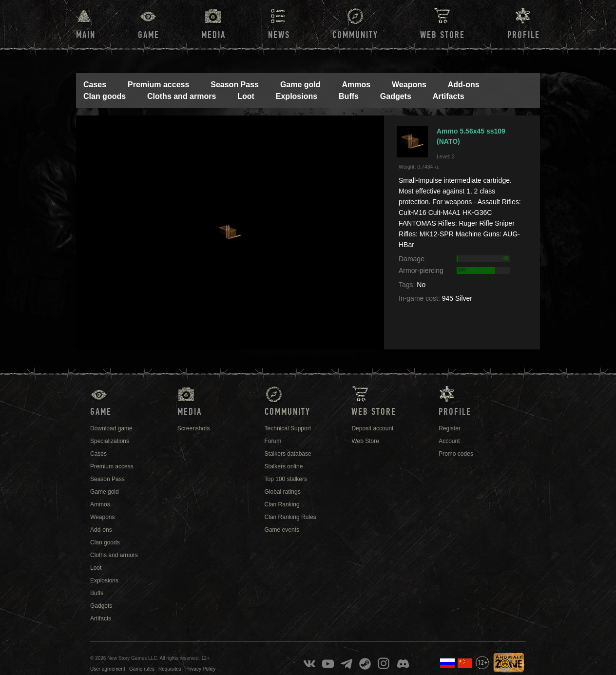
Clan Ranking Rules (290, 517)
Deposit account (372, 428)
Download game (111, 428)
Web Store (443, 35)
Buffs (349, 96)
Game (149, 35)
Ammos (356, 85)
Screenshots (194, 428)
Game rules (142, 669)
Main (86, 35)
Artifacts (449, 96)
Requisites (170, 669)
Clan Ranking (282, 504)
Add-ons (464, 85)
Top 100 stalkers (286, 479)
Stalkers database (288, 454)
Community (355, 35)
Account (449, 441)
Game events (282, 530)
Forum (273, 441)
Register (450, 428)
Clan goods (105, 96)
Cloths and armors (182, 96)
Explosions (297, 96)
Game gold (300, 85)
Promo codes (456, 454)
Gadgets (396, 96)
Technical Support (288, 428)
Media (213, 35)
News (279, 35)
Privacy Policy (200, 669)
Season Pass (235, 85)
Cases (95, 85)
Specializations (110, 441)
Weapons (409, 85)
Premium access (158, 85)
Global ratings (283, 492)
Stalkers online (284, 466)
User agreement (108, 669)
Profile (524, 35)
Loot (246, 96)
